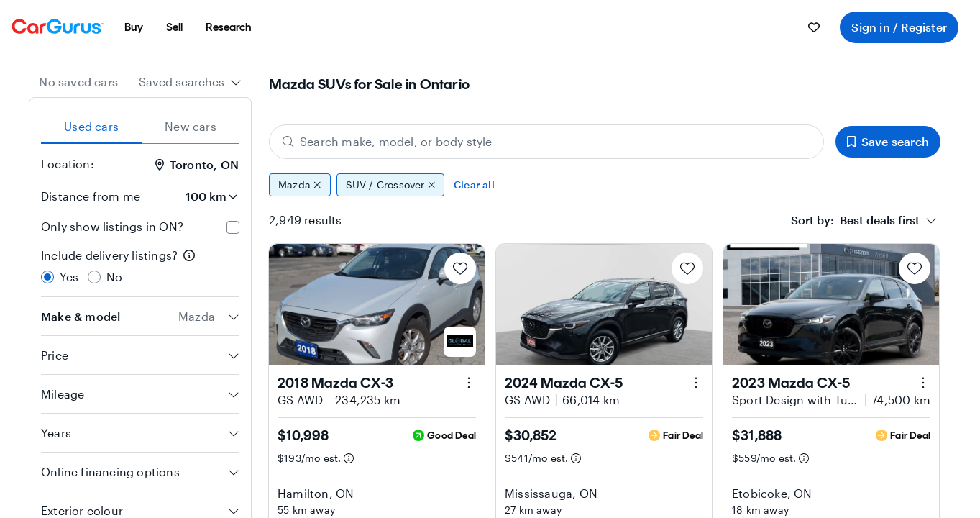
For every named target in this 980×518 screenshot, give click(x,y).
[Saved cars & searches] (814, 27)
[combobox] (190, 82)
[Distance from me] (199, 196)
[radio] (47, 277)
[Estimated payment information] (349, 458)
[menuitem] (134, 27)
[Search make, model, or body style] (546, 142)
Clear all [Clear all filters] (474, 185)
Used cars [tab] (91, 126)
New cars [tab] (191, 126)
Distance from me (91, 196)
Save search (888, 141)
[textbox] (855, 220)
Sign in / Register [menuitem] (899, 27)
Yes (69, 277)
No (114, 277)
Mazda (300, 185)
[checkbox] (233, 227)
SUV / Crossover (391, 185)
